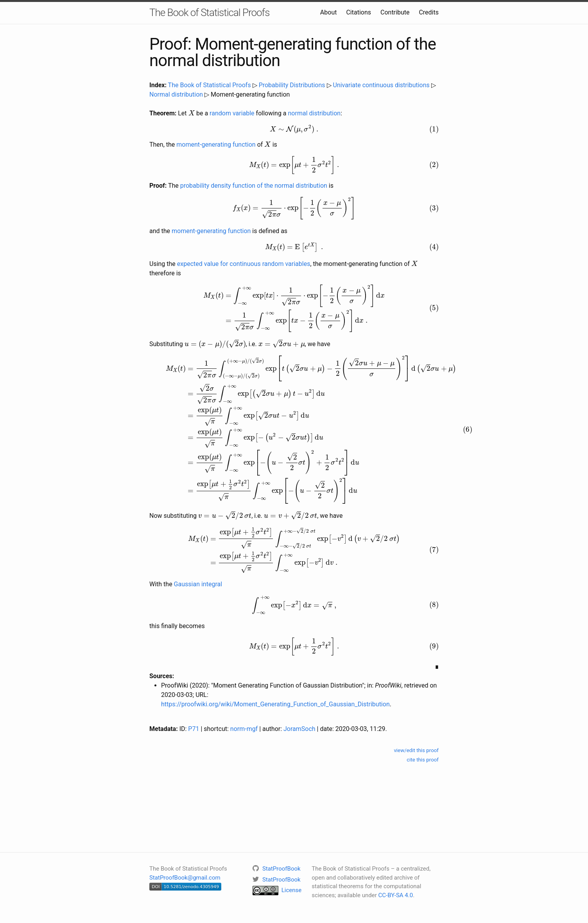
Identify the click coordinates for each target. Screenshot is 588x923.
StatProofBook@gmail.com (185, 878)
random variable (232, 113)
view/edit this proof (416, 750)
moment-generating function (216, 145)
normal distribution (315, 113)
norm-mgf (244, 729)
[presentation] (192, 113)
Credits (429, 12)
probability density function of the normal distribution (254, 186)
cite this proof (423, 760)
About (329, 12)
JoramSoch (299, 729)
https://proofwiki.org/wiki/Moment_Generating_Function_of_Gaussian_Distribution (275, 704)
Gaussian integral (198, 584)
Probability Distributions (292, 85)
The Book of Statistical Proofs (209, 13)
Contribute (395, 12)
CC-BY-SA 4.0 (396, 895)
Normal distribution (176, 94)
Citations (359, 12)
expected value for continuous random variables (244, 264)
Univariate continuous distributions (381, 85)
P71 (194, 729)
